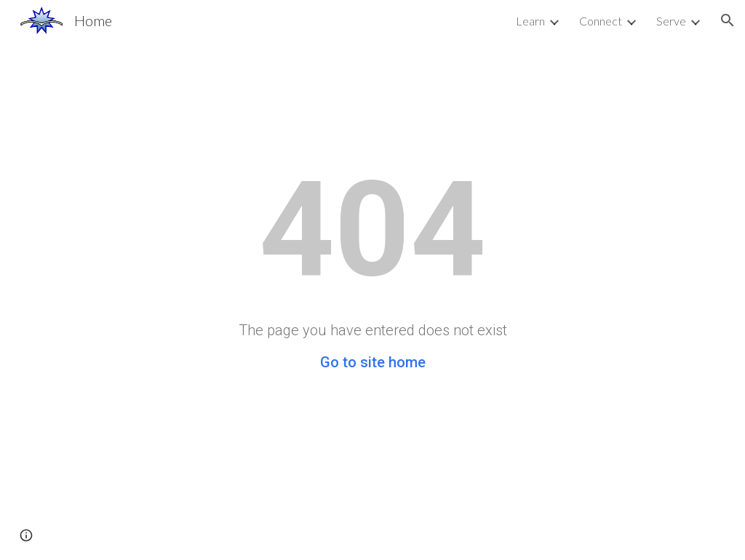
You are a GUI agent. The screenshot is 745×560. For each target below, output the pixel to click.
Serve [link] (671, 21)
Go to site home (373, 362)
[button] (728, 20)
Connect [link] (601, 21)
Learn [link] (530, 21)
